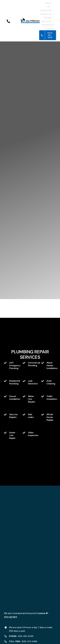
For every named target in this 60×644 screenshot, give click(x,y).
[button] (8, 21)
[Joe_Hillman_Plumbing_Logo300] (30, 19)
